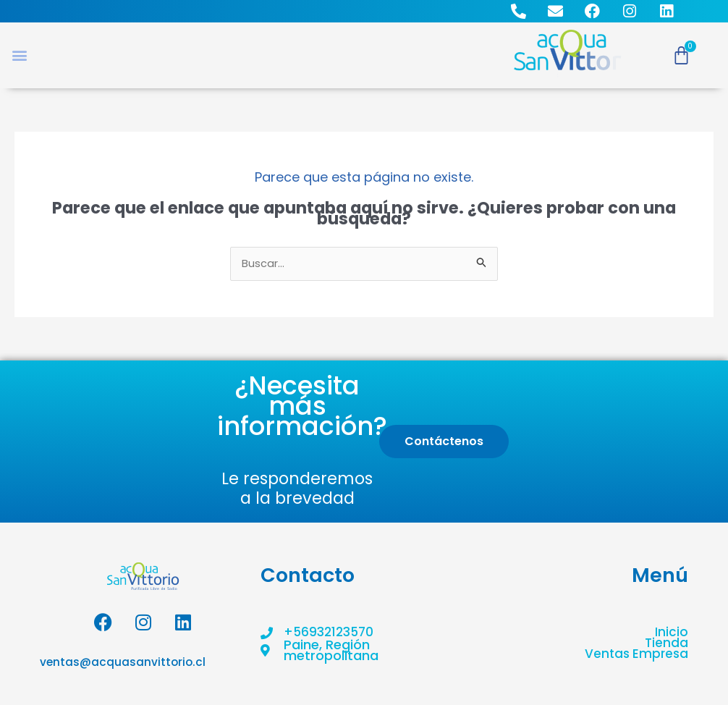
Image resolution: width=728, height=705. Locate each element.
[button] (19, 55)
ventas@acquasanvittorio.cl (122, 663)
